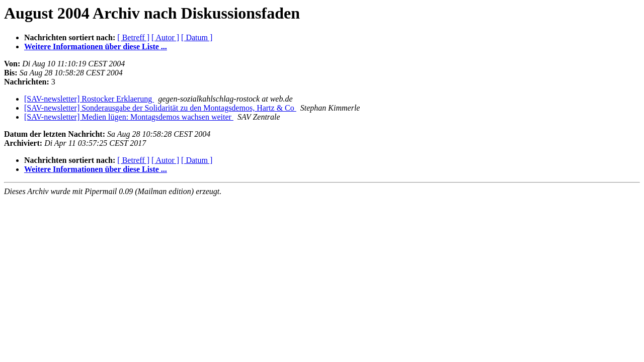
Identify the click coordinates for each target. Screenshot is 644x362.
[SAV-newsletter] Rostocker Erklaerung (89, 99)
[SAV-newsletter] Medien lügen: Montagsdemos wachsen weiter (129, 117)
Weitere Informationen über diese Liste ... (96, 47)
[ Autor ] (165, 37)
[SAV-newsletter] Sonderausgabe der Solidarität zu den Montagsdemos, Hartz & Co (160, 108)
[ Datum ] (197, 37)
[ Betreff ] (133, 37)
